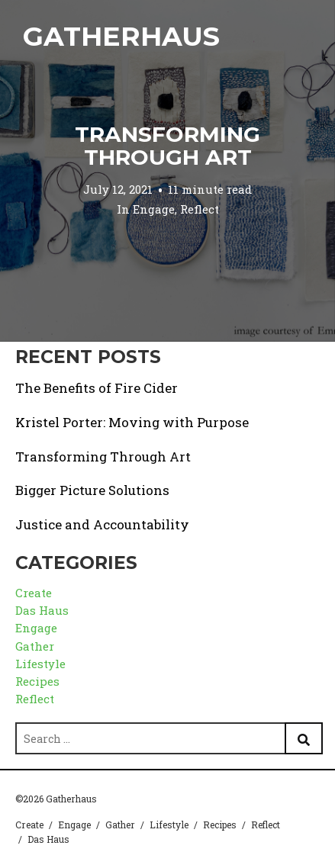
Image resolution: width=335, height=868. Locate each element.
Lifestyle (40, 664)
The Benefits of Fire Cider (97, 388)
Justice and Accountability (102, 524)
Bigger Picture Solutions (92, 490)
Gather (35, 646)
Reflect (200, 209)
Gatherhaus (121, 36)
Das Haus (42, 610)
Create (34, 593)
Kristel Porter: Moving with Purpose (132, 422)
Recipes (37, 681)
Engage (154, 209)
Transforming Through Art (167, 146)
